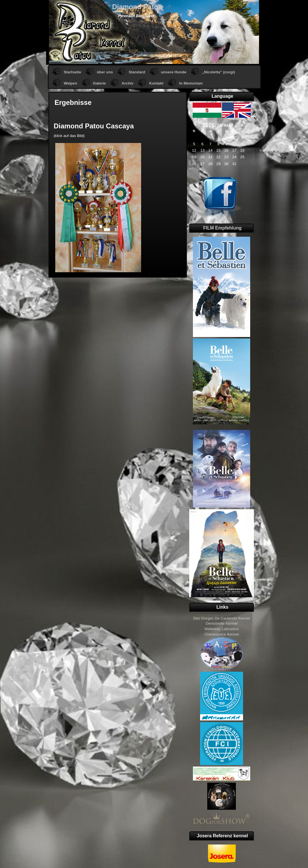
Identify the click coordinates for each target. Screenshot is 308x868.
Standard (137, 72)
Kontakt (156, 83)
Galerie (99, 83)
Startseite (72, 72)
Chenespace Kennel (222, 634)
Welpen (70, 83)
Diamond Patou (137, 7)
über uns (105, 72)
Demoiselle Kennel (222, 623)
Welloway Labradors (222, 629)
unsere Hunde (174, 72)
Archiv (128, 83)
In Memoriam (191, 83)
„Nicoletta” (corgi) (219, 72)
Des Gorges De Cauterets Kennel (222, 618)
